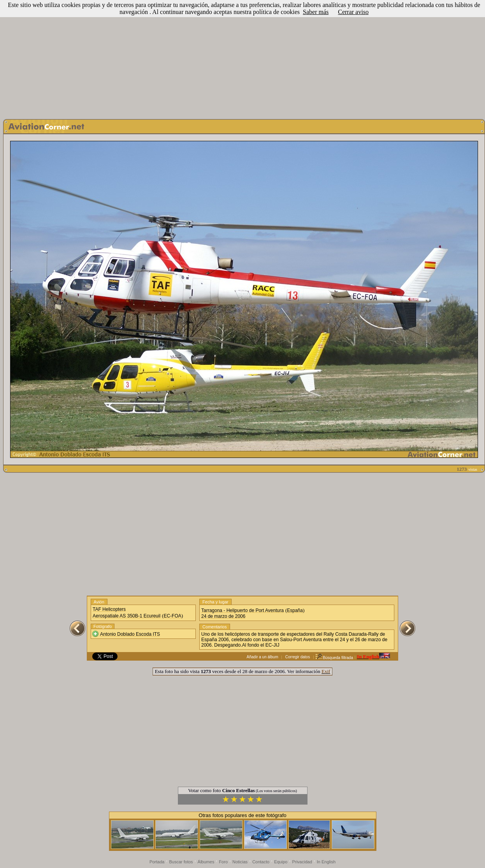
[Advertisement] (242, 58)
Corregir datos (298, 657)
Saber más (316, 12)
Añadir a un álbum (263, 657)
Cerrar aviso (353, 12)
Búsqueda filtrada (334, 658)
